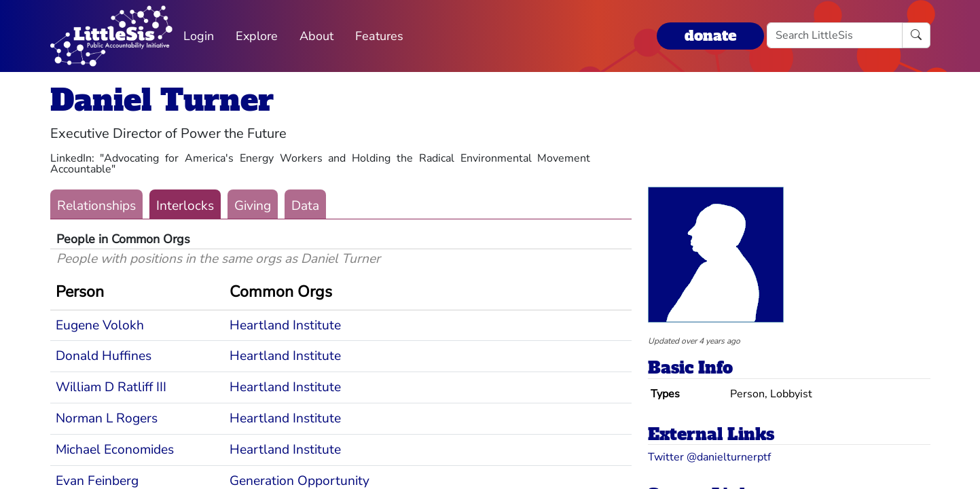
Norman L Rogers (107, 418)
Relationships (96, 206)
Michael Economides (115, 450)
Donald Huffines (104, 356)
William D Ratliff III (111, 387)
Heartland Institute (285, 325)
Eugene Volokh (100, 325)
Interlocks (185, 206)
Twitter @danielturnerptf (709, 457)
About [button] (316, 36)
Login (199, 36)
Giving (253, 206)
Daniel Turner (162, 100)
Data (305, 206)
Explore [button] (257, 36)
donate (710, 36)
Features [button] (379, 36)
